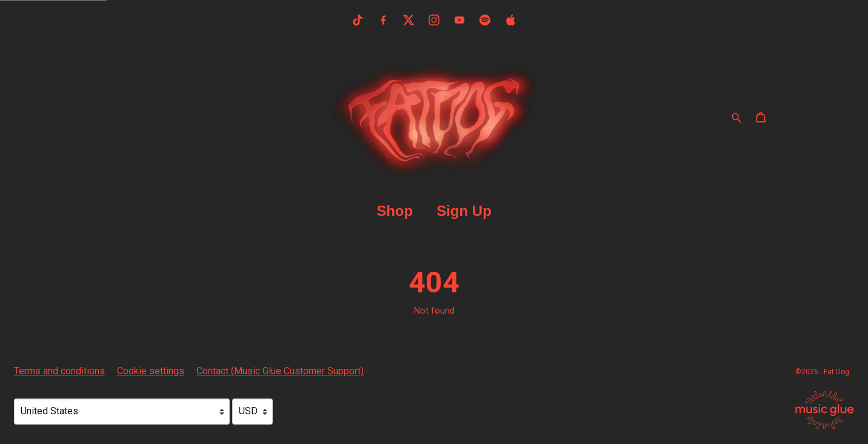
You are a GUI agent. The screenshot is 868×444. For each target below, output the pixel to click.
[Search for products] (736, 117)
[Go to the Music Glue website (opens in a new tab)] (825, 410)
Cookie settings (151, 371)
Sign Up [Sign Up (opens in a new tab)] (464, 211)
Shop (395, 211)
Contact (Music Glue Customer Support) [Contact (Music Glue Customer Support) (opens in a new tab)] (280, 371)
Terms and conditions (59, 371)
